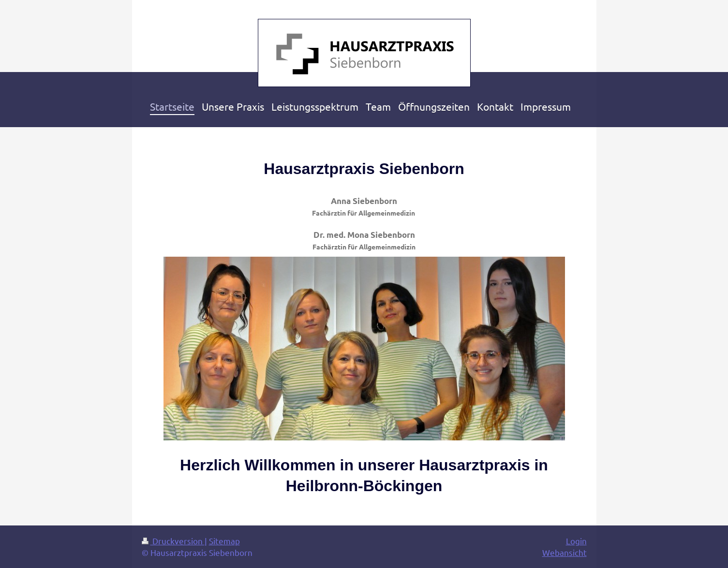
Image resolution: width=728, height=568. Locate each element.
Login (576, 541)
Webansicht (565, 552)
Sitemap (224, 541)
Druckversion (173, 541)
